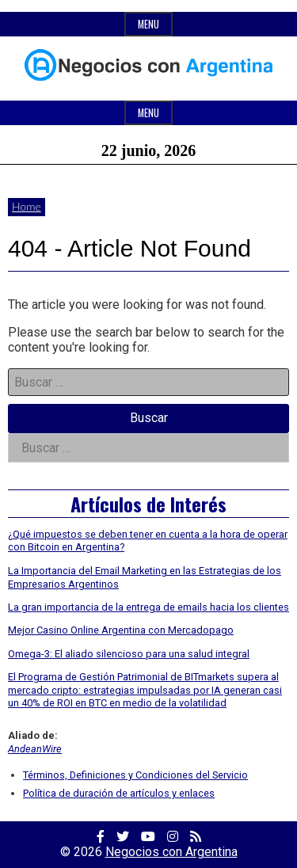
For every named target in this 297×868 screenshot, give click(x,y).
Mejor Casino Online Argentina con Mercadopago (121, 630)
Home (27, 206)
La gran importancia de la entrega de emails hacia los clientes (148, 607)
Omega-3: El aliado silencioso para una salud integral (129, 654)
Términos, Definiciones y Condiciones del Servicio (135, 775)
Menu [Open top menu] (148, 24)
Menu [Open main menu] (148, 113)
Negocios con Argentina (171, 852)
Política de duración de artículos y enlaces (119, 793)
